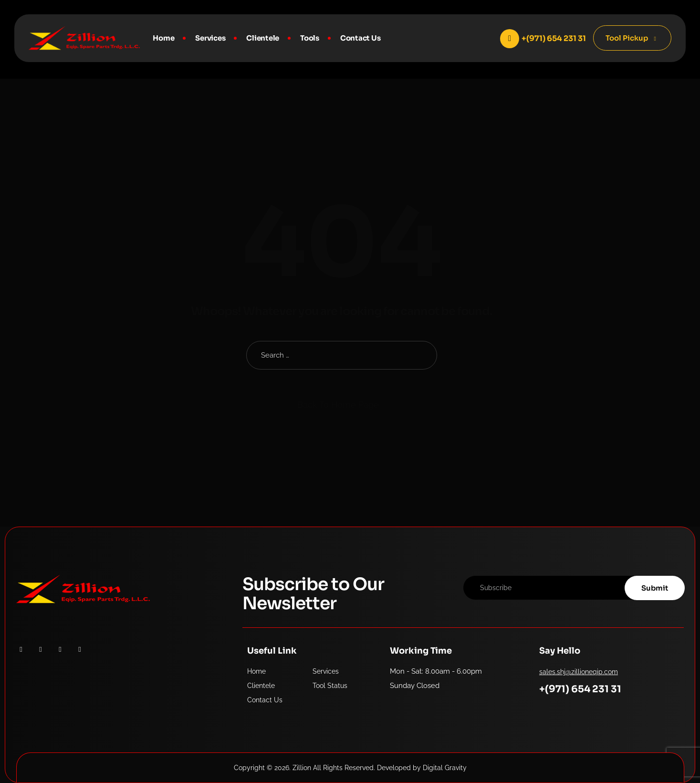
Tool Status (330, 686)
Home (163, 38)
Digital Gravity (445, 768)
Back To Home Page (338, 405)
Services (210, 38)
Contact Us (360, 38)
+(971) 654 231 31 (580, 689)
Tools (310, 38)
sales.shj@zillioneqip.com (579, 672)
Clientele (263, 38)
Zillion (302, 768)
